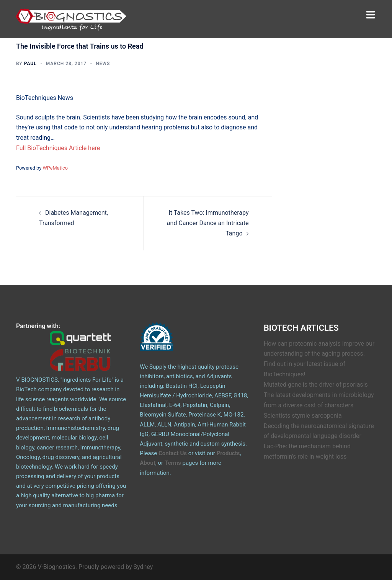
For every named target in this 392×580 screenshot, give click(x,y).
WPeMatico (55, 168)
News (103, 64)
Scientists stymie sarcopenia (303, 416)
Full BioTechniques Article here (58, 148)
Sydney (143, 567)
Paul (30, 64)
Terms (173, 463)
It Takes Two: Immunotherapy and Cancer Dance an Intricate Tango (208, 223)
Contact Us (173, 453)
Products (228, 453)
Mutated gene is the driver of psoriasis (316, 385)
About (147, 463)
